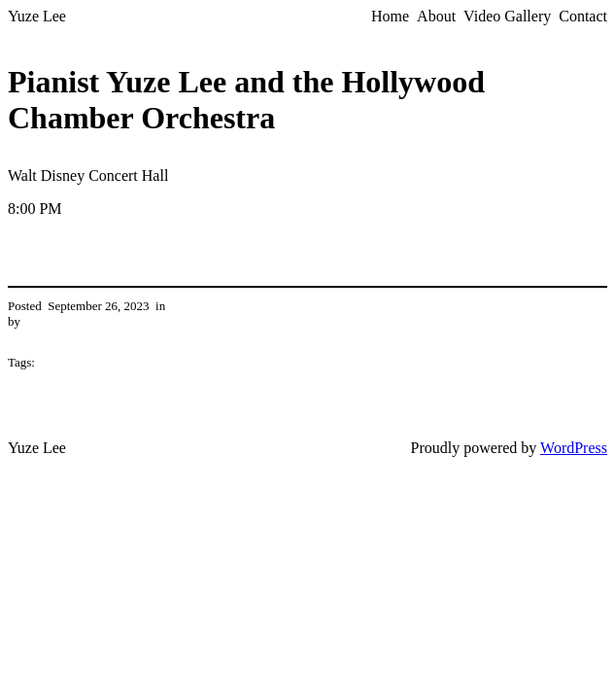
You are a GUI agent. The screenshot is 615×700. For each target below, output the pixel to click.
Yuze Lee (37, 16)
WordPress (574, 448)
